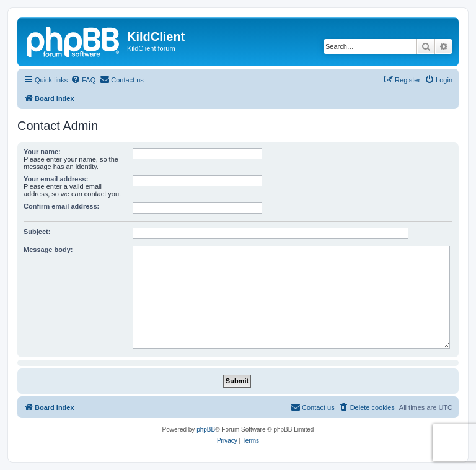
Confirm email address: (61, 206)
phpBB (206, 429)
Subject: (37, 232)
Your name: (42, 152)
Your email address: (56, 179)
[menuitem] (83, 80)
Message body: (48, 250)
